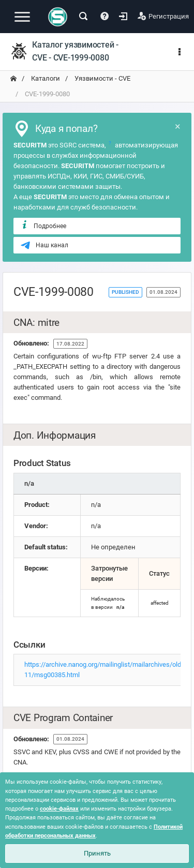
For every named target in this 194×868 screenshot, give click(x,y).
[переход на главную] (13, 79)
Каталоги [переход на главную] (45, 78)
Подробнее (43, 226)
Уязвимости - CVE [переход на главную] (102, 78)
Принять (97, 853)
